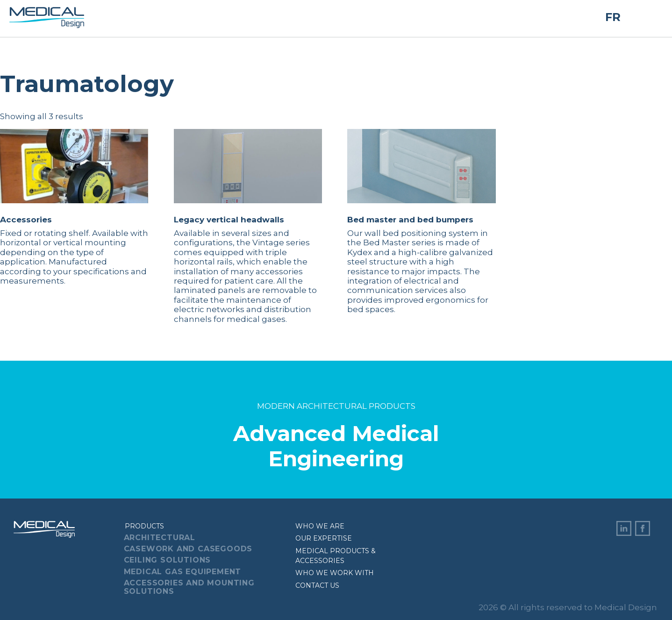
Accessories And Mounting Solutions (189, 587)
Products (144, 526)
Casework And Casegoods (188, 549)
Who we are (320, 526)
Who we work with (335, 573)
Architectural (160, 538)
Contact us (317, 585)
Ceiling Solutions (168, 560)
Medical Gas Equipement (183, 572)
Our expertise (324, 538)
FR (613, 17)
